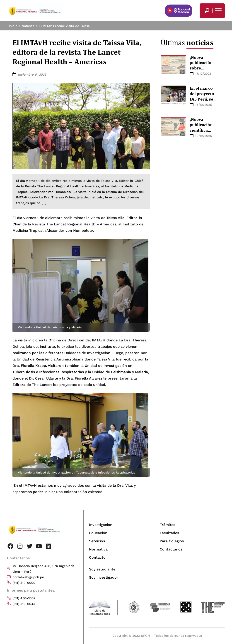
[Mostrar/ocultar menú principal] (218, 11)
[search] (207, 11)
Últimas (187, 42)
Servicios (97, 541)
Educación (98, 533)
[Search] (207, 11)
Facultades (169, 533)
